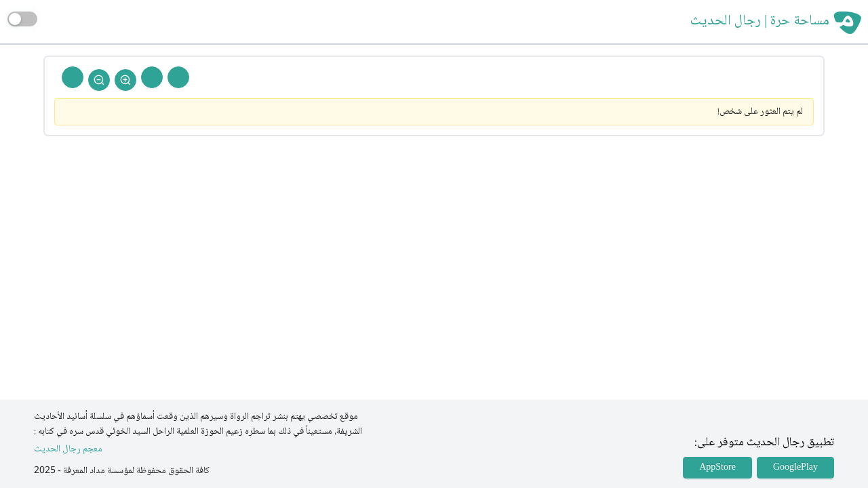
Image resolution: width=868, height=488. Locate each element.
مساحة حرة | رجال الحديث (760, 22)
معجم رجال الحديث (68, 450)
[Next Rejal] (152, 77)
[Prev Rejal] (178, 77)
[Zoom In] (125, 80)
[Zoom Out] (99, 80)
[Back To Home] (73, 77)
